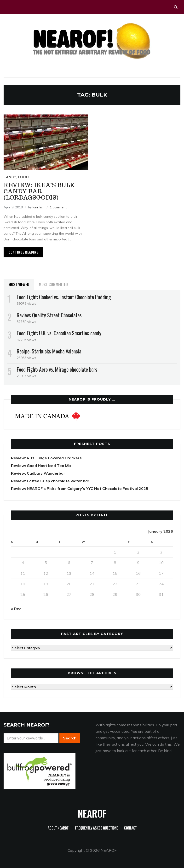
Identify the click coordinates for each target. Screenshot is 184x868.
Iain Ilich (39, 207)
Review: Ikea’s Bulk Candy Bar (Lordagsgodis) (39, 191)
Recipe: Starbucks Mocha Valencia (49, 351)
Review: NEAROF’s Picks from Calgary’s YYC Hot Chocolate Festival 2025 (80, 488)
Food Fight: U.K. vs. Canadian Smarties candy (59, 333)
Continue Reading (23, 252)
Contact (130, 828)
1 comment (59, 207)
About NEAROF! (59, 828)
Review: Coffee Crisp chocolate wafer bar (50, 481)
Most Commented (53, 284)
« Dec (16, 609)
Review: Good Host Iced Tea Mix (41, 466)
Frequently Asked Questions (97, 828)
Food (23, 177)
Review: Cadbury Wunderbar (38, 473)
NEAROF (92, 813)
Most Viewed (19, 284)
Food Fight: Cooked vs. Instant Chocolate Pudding (64, 297)
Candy (10, 177)
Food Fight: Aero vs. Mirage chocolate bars (57, 369)
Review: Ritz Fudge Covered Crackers (46, 458)
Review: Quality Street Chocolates (49, 315)
